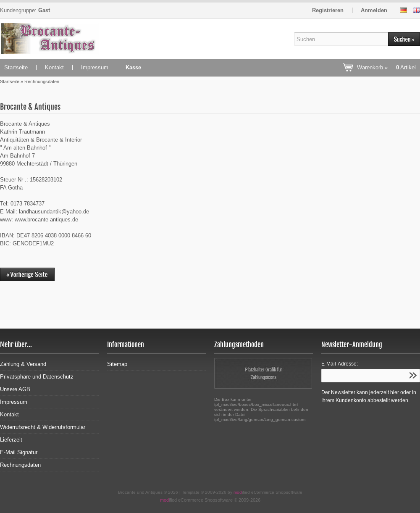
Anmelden (374, 10)
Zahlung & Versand (23, 364)
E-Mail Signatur (19, 452)
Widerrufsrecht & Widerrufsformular (43, 427)
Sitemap (117, 364)
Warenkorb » (386, 67)
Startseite (16, 67)
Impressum (95, 67)
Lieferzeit (11, 440)
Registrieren (328, 10)
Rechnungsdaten (20, 465)
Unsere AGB (15, 389)
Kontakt (54, 67)
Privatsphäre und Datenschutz (37, 377)
